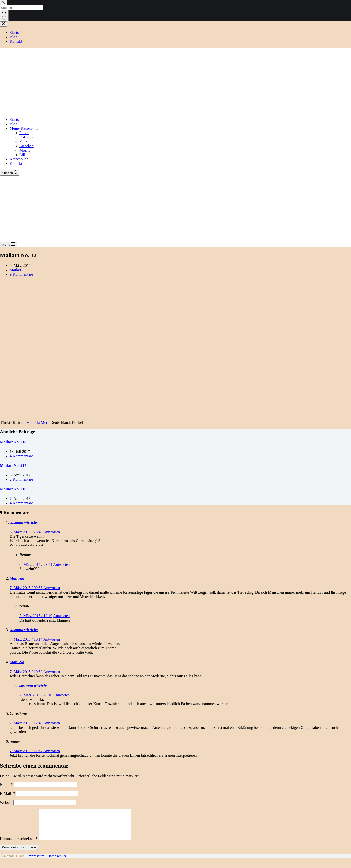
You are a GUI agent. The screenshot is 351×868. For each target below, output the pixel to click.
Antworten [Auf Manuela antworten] (52, 588)
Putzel (24, 133)
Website (6, 803)
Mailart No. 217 (13, 465)
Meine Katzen (22, 128)
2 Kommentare (21, 479)
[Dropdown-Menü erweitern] (36, 130)
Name (7, 785)
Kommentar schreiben (19, 844)
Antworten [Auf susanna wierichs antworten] (52, 532)
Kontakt (16, 163)
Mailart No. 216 (13, 489)
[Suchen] (10, 173)
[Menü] (9, 244)
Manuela (17, 578)
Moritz (25, 150)
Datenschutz (57, 862)
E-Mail (7, 794)
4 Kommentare (21, 456)
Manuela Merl (37, 423)
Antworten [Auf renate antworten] (61, 616)
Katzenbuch (19, 159)
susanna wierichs (24, 522)
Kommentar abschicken (19, 853)
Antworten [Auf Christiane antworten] (52, 723)
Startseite (17, 120)
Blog (14, 124)
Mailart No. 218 (13, 442)
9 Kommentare (21, 274)
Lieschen (27, 146)
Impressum (36, 862)
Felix (24, 141)
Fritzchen (27, 137)
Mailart (15, 270)
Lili (22, 155)
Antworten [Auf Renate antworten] (61, 564)
